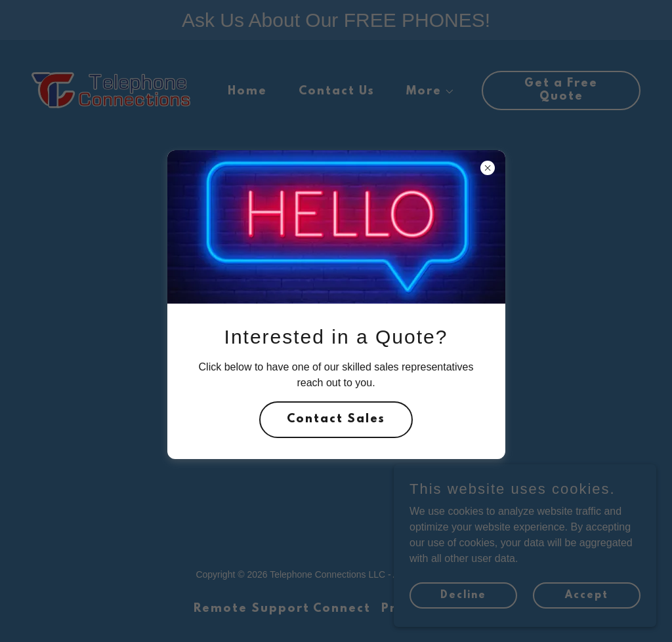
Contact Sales (336, 420)
